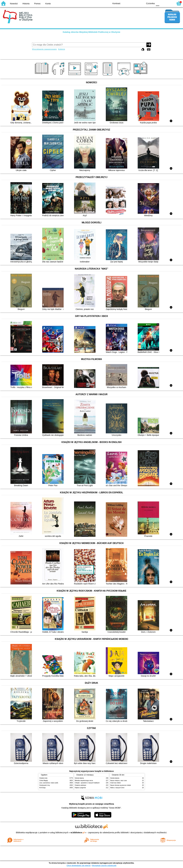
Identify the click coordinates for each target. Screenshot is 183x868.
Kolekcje (61, 49)
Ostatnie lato (43, 778)
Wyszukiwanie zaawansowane (44, 49)
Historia (26, 4)
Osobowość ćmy (45, 785)
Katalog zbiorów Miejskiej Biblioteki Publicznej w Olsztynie (91, 32)
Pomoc (37, 4)
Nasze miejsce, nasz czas (119, 781)
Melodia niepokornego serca (84, 781)
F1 (162, 3)
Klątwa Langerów (80, 788)
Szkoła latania (79, 778)
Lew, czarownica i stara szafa (49, 783)
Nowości (14, 4)
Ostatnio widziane (80, 785)
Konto (48, 4)
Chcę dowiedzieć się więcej (78, 865)
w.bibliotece (78, 833)
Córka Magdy (44, 781)
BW (130, 3)
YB (135, 3)
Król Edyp (42, 788)
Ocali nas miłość (115, 783)
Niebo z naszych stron (117, 788)
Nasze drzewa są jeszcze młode (121, 785)
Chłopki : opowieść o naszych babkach (87, 783)
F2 (169, 3)
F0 (157, 3)
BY (141, 3)
